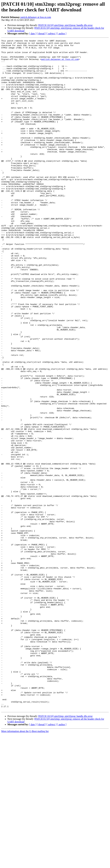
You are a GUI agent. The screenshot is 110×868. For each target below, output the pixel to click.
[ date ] (33, 34)
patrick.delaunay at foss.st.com (36, 17)
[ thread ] (41, 34)
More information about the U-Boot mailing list (25, 865)
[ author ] (62, 34)
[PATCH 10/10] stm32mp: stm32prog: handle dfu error (65, 25)
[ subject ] (52, 34)
